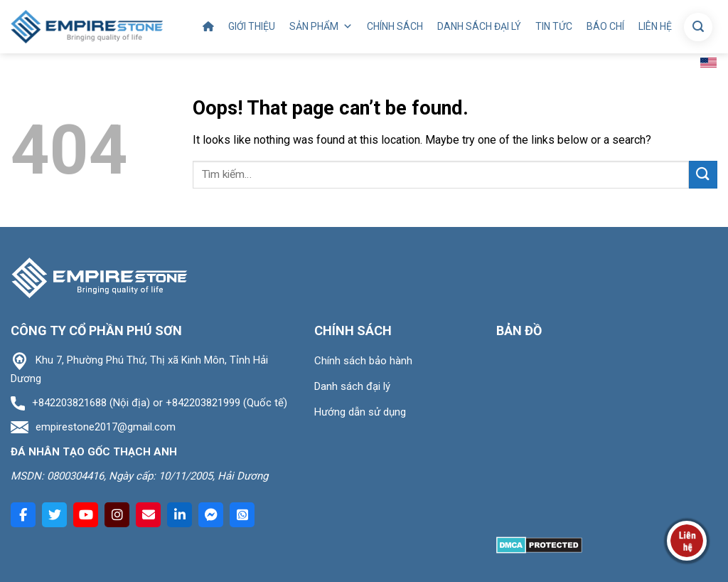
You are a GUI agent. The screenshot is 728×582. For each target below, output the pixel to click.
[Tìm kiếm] (698, 27)
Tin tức (554, 26)
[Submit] (703, 175)
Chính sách (395, 26)
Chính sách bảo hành (363, 361)
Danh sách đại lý (479, 26)
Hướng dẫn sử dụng (360, 412)
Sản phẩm (321, 27)
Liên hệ (655, 26)
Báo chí (605, 26)
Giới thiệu (252, 26)
